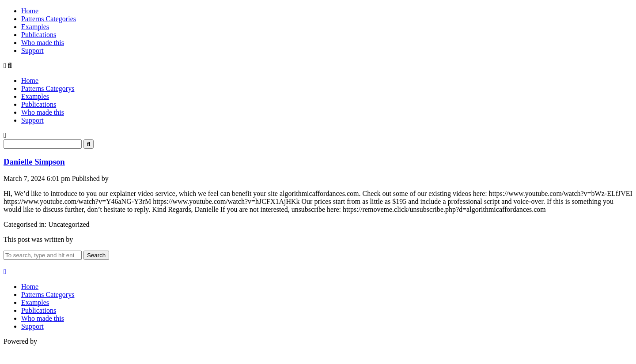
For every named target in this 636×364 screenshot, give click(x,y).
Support (32, 51)
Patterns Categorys (48, 88)
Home (30, 11)
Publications (39, 35)
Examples (35, 27)
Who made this (43, 43)
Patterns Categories (49, 19)
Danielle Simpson (34, 162)
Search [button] (96, 255)
